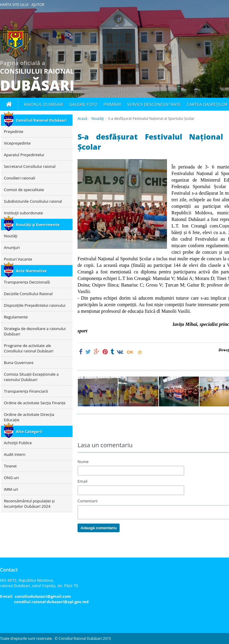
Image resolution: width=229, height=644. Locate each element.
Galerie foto (83, 104)
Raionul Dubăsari (44, 104)
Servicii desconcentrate (154, 104)
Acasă (82, 119)
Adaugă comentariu (99, 528)
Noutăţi (98, 119)
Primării (112, 104)
